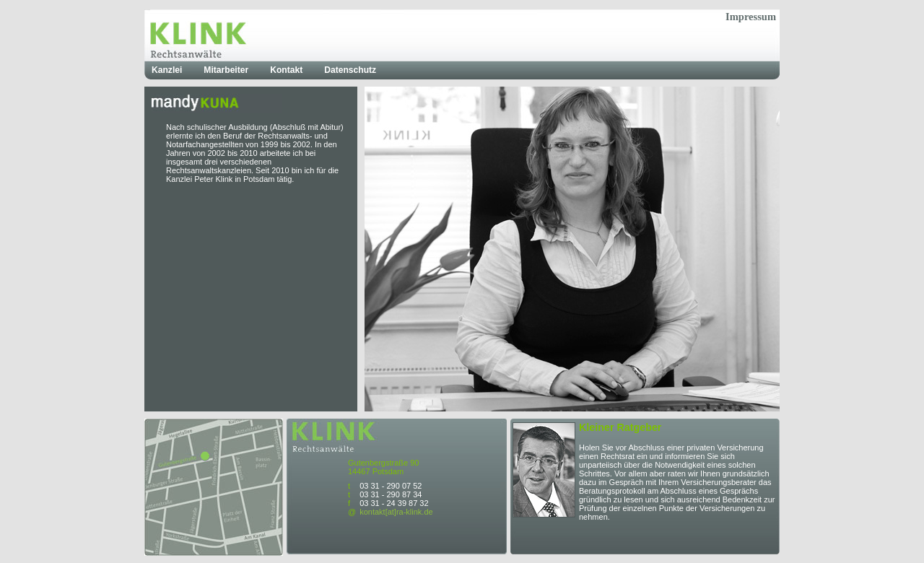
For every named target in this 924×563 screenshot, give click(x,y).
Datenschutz (350, 70)
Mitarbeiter (226, 70)
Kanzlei (167, 70)
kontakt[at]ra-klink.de (396, 512)
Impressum (751, 17)
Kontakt (286, 70)
